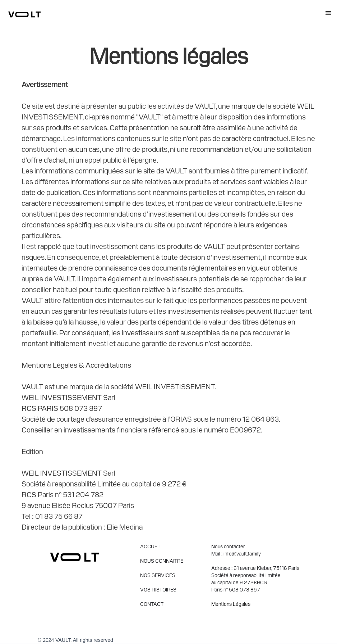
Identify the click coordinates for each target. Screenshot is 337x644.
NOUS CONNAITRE (162, 561)
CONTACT (152, 604)
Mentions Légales (231, 604)
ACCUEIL (151, 546)
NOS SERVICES (158, 575)
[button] (328, 13)
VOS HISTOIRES (158, 589)
